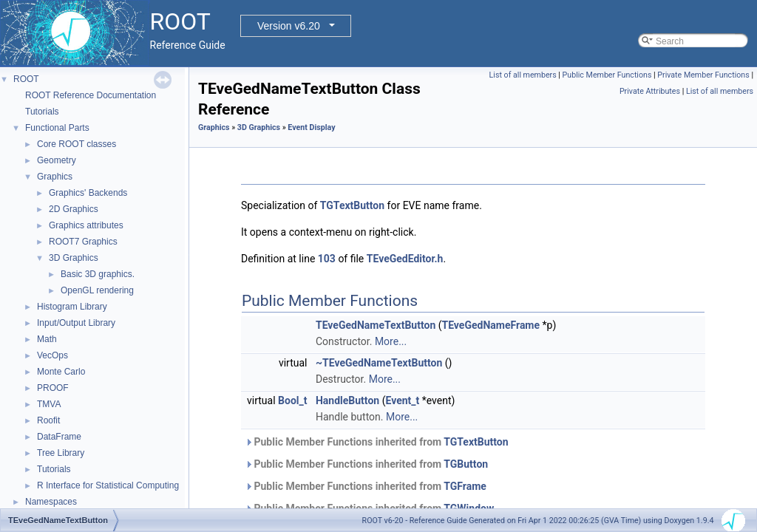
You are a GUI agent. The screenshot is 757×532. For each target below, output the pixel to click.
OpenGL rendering (97, 290)
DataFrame (59, 437)
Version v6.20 (289, 26)
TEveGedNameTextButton (376, 325)
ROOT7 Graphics (83, 242)
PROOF (53, 388)
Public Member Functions (607, 75)
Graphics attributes (86, 225)
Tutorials (42, 112)
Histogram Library (72, 307)
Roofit (48, 420)
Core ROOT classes (77, 144)
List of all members (523, 75)
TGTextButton (352, 205)
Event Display (311, 127)
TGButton (466, 464)
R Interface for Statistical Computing (108, 485)
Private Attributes (650, 91)
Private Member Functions (703, 75)
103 (327, 259)
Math (47, 339)
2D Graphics (74, 209)
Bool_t (292, 400)
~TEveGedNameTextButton (379, 363)
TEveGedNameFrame (491, 325)
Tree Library (61, 453)
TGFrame (465, 486)
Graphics (55, 177)
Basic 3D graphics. (98, 274)
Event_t (402, 400)
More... (391, 341)
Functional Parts (57, 128)
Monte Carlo (61, 372)
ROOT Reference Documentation (91, 95)
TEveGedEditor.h (405, 259)
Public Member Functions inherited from (377, 442)
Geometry (57, 160)
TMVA (49, 404)
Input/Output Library (76, 323)
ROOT (26, 79)
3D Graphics (74, 258)
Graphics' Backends (88, 193)
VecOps (52, 355)
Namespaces (51, 502)
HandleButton (347, 400)
